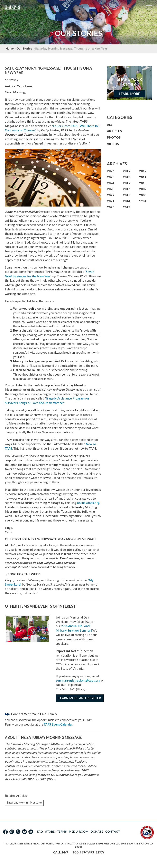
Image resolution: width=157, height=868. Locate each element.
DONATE (97, 831)
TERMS (62, 831)
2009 (143, 189)
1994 (143, 201)
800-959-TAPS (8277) (88, 852)
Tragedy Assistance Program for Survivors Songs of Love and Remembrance (47, 401)
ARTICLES (114, 131)
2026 (111, 171)
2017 (127, 183)
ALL (110, 125)
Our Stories (24, 49)
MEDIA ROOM (79, 831)
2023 (111, 189)
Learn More (130, 94)
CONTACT (113, 831)
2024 (111, 183)
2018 (127, 177)
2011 (143, 177)
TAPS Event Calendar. (58, 724)
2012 (143, 171)
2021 (111, 201)
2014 (127, 201)
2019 (127, 171)
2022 (111, 195)
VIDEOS (113, 144)
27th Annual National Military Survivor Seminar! (74, 628)
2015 (127, 195)
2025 (111, 177)
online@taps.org (88, 503)
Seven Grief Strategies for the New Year (49, 274)
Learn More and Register (80, 698)
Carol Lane (24, 86)
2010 (143, 183)
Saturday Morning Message (24, 802)
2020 (111, 207)
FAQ (40, 831)
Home (10, 49)
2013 (127, 207)
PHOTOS (114, 137)
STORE (50, 831)
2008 (143, 195)
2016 (127, 189)
